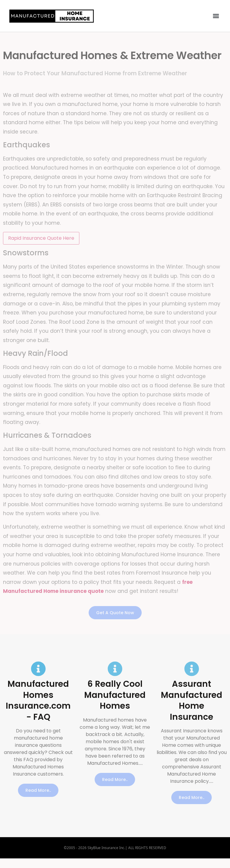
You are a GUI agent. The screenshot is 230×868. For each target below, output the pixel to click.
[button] (216, 16)
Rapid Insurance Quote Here (41, 238)
